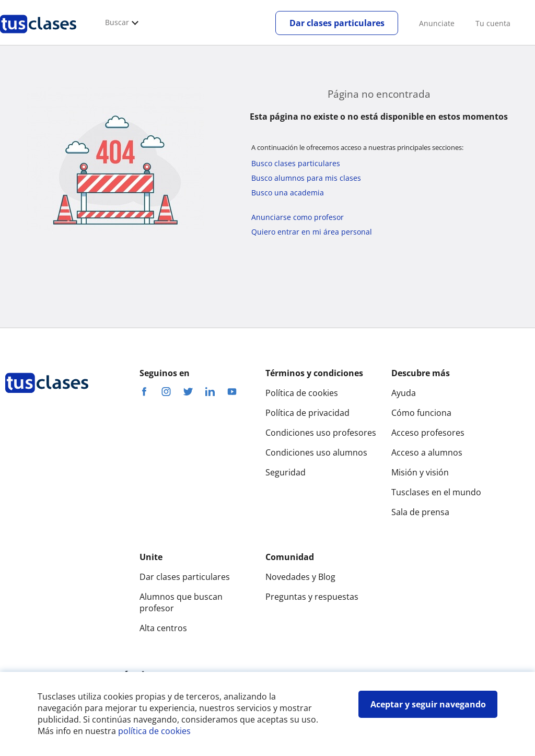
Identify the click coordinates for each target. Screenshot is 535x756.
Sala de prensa (420, 512)
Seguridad (286, 472)
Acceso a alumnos (427, 452)
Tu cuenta (493, 23)
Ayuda (404, 393)
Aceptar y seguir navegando (428, 704)
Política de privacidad (307, 413)
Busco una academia (288, 193)
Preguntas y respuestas (312, 597)
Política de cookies (302, 393)
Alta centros (163, 628)
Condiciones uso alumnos (316, 452)
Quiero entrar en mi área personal (312, 232)
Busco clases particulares (296, 163)
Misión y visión (420, 472)
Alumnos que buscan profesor (181, 602)
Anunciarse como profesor (298, 217)
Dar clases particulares (337, 23)
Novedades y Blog (300, 577)
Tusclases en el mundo (436, 492)
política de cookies (154, 731)
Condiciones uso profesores (321, 433)
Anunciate (437, 23)
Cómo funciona (421, 413)
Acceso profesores (428, 433)
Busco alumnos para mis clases (306, 178)
